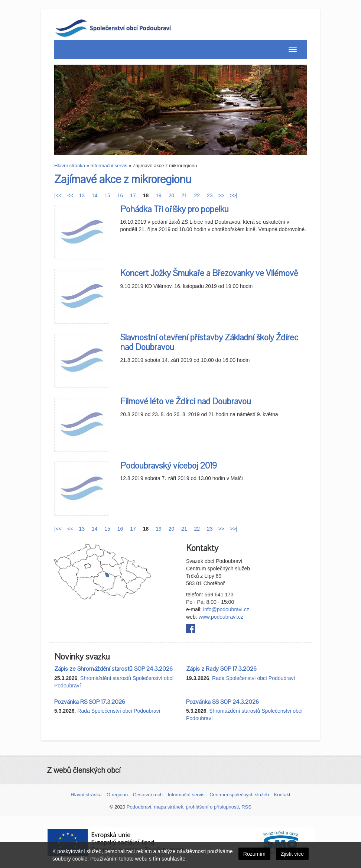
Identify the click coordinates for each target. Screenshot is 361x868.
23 (210, 195)
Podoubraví (139, 807)
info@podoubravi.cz (226, 609)
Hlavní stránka (70, 166)
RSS (246, 807)
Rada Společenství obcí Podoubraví (253, 678)
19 (159, 195)
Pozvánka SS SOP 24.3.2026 (222, 702)
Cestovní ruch (148, 795)
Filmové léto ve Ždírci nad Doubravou (186, 401)
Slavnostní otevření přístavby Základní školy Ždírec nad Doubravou (209, 342)
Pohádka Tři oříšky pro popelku (175, 209)
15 (107, 195)
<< (70, 195)
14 (95, 195)
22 (197, 195)
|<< (58, 195)
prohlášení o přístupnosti (212, 807)
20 (172, 195)
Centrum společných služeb (239, 795)
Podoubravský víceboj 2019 (169, 466)
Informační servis (109, 166)
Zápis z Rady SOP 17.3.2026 (221, 669)
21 (184, 195)
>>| (234, 195)
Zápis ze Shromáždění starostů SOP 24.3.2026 (113, 669)
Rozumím (254, 854)
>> (221, 195)
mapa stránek (169, 807)
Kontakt (282, 795)
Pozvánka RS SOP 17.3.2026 (90, 702)
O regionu (117, 795)
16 (120, 195)
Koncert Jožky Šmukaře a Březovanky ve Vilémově (209, 273)
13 (82, 195)
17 (133, 195)
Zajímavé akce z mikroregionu (123, 180)
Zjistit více (292, 854)
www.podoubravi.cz (221, 617)
